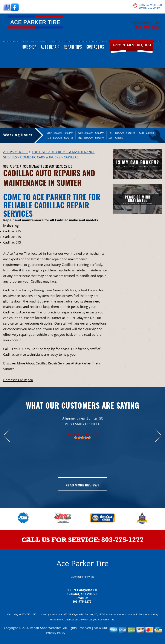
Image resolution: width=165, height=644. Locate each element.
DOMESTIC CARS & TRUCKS (40, 157)
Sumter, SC (95, 418)
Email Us (82, 598)
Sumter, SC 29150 (60, 166)
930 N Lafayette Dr (36, 166)
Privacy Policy (56, 633)
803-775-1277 (147, 27)
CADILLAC (71, 157)
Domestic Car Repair (18, 380)
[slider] (82, 438)
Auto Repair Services (83, 577)
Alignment (70, 418)
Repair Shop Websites (46, 628)
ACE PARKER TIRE (16, 152)
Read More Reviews (83, 486)
